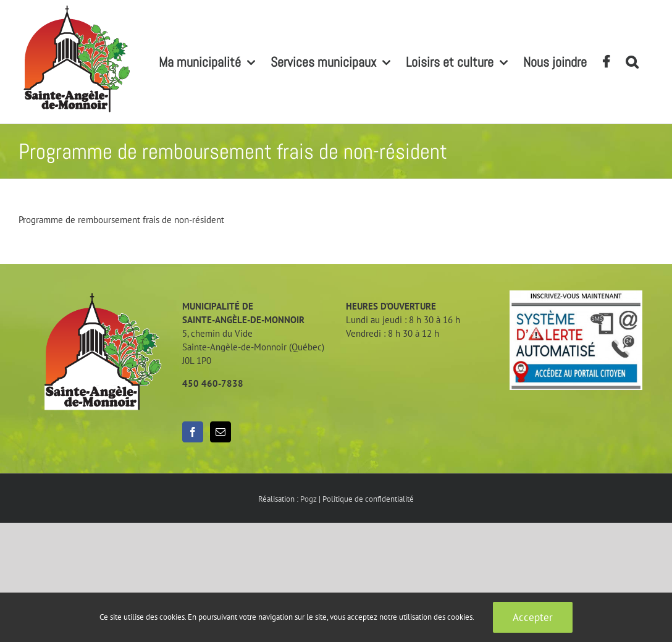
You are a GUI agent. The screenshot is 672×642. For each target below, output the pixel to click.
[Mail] (220, 432)
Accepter (533, 617)
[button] (632, 62)
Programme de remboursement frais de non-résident (121, 220)
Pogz (309, 499)
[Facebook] (193, 432)
